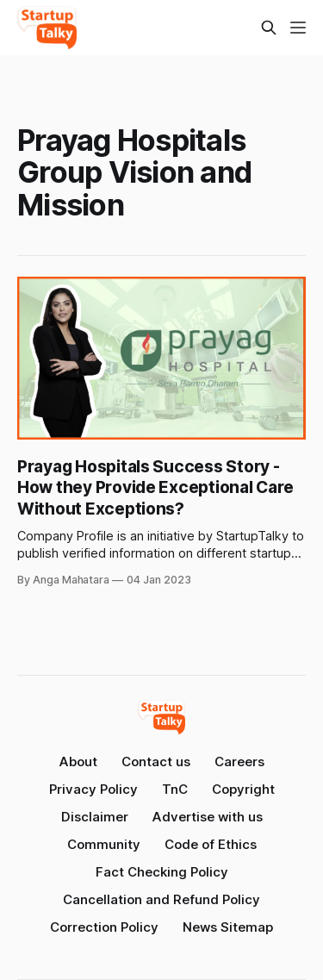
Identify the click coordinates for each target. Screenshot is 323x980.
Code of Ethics (211, 844)
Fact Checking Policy (162, 872)
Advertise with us (208, 817)
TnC (175, 789)
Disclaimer (95, 817)
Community (104, 844)
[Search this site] (269, 28)
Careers (239, 762)
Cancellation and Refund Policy (161, 899)
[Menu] (298, 28)
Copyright (243, 789)
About (78, 762)
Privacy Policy (93, 789)
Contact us (156, 762)
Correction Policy (104, 927)
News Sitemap (228, 927)
